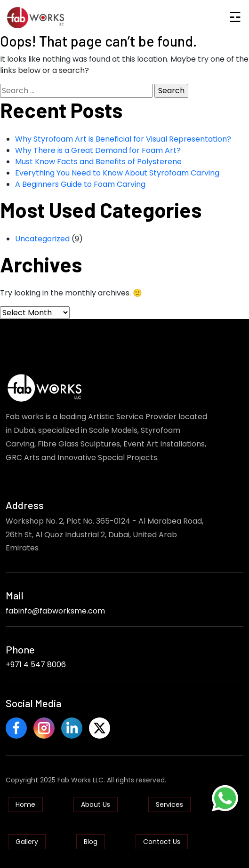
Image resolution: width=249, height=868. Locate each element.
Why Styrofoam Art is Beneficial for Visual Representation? (123, 139)
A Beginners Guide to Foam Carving (80, 184)
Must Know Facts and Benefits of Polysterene (98, 162)
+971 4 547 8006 (36, 665)
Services (169, 804)
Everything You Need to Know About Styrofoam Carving (117, 173)
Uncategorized (42, 239)
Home (25, 804)
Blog (91, 842)
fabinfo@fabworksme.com (55, 611)
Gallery (27, 842)
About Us (96, 804)
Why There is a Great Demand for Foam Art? (98, 150)
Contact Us (162, 842)
